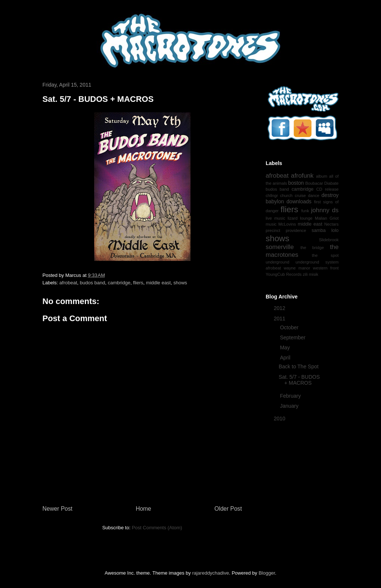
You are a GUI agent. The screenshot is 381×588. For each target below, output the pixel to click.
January (290, 406)
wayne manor (297, 268)
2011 (280, 319)
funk (305, 211)
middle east (158, 283)
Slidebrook (329, 240)
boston (296, 183)
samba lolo (325, 230)
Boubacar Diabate (322, 183)
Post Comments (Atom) (157, 528)
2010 (280, 419)
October (290, 327)
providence (296, 230)
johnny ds (325, 210)
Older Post (228, 509)
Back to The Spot (299, 366)
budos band (92, 283)
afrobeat (68, 283)
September (293, 337)
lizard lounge (300, 218)
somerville (280, 247)
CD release (327, 189)
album (321, 176)
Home (144, 509)
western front (326, 268)
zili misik (311, 274)
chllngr (272, 196)
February (291, 396)
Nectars (331, 224)
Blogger (267, 573)
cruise (300, 196)
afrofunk (302, 176)
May (285, 348)
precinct (273, 230)
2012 (280, 308)
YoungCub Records (284, 274)
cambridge (119, 283)
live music (276, 218)
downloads (299, 201)
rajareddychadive (210, 573)
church (286, 196)
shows (180, 283)
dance (314, 196)
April (286, 358)
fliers (138, 283)
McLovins (287, 224)
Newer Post (57, 509)
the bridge (312, 248)
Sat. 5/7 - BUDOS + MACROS (299, 380)
